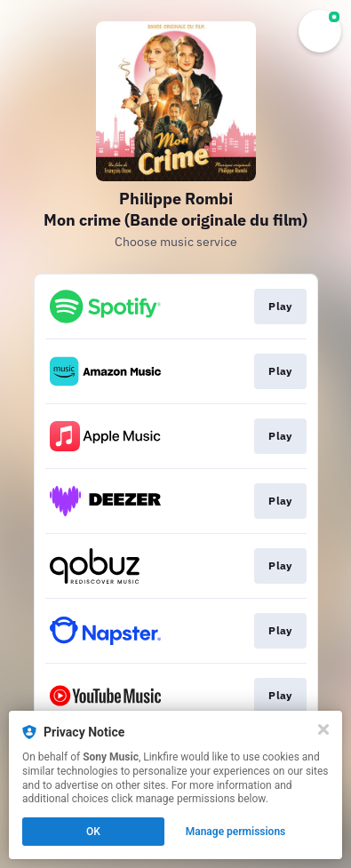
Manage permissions (236, 832)
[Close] (323, 729)
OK (93, 832)
